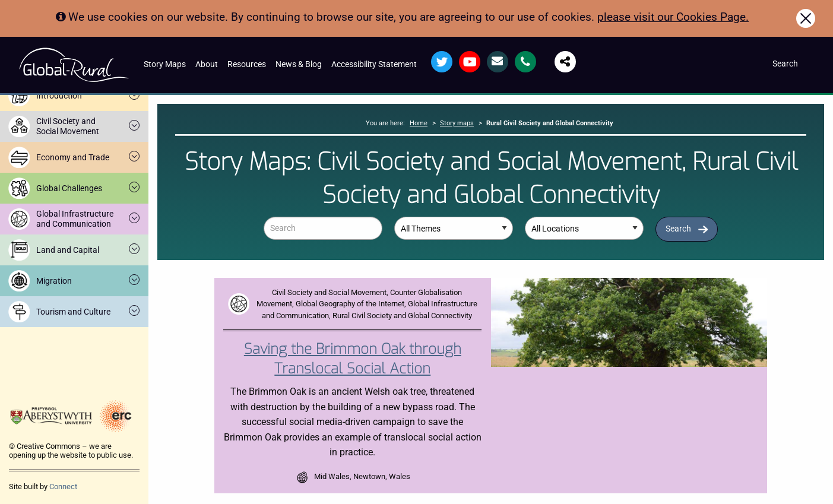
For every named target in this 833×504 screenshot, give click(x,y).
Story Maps (165, 64)
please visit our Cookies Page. (673, 17)
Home (419, 123)
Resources (247, 64)
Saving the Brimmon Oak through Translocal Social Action (353, 359)
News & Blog (299, 64)
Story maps (457, 123)
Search (678, 229)
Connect (63, 486)
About (207, 64)
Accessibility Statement (374, 64)
